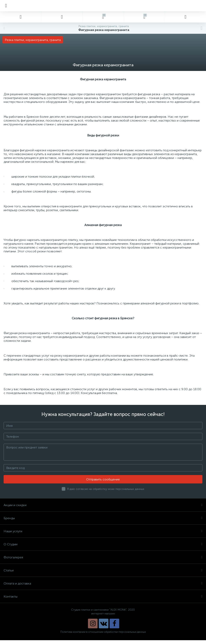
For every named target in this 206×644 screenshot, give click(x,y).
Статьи (103, 570)
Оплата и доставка (103, 583)
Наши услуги (103, 531)
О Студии (103, 544)
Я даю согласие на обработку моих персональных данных (106, 489)
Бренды (103, 518)
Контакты (103, 596)
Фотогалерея (103, 557)
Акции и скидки (103, 505)
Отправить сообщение (103, 479)
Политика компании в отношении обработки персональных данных (103, 632)
